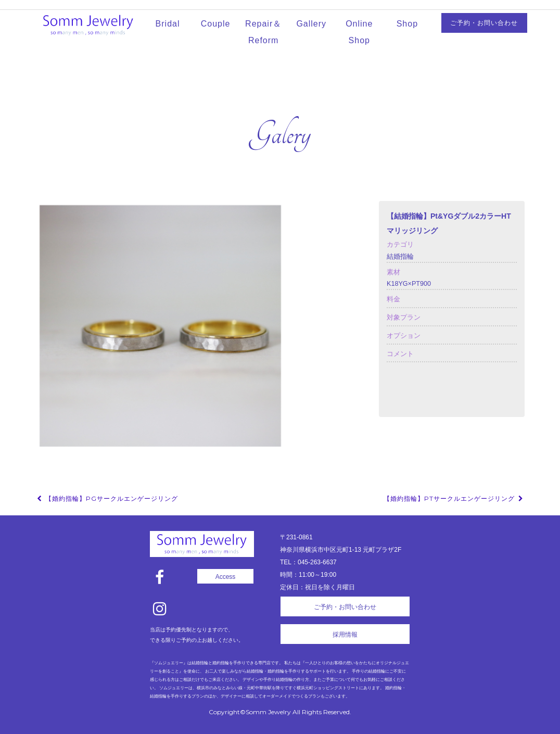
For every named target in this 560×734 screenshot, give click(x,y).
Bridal (168, 24)
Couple (216, 24)
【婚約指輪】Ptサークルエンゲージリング (454, 498)
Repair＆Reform (263, 32)
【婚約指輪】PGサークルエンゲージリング (107, 498)
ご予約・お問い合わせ (484, 23)
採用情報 (345, 635)
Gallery (311, 24)
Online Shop (359, 32)
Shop (407, 24)
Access (226, 577)
